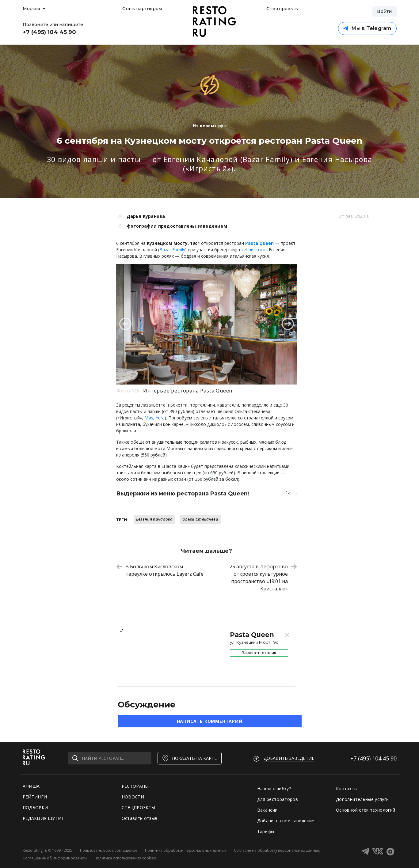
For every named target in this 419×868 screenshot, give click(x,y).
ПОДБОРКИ (35, 807)
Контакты (347, 788)
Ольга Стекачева (200, 519)
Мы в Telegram (367, 28)
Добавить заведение (289, 758)
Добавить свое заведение (286, 821)
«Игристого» (254, 250)
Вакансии (267, 810)
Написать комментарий (210, 721)
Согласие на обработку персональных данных (277, 850)
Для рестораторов (278, 799)
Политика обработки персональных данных (186, 850)
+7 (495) (373, 758)
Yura (160, 418)
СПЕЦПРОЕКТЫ (139, 807)
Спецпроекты (282, 9)
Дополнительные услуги (362, 799)
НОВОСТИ (133, 797)
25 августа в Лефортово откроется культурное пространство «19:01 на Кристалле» (263, 578)
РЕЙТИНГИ (35, 797)
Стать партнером (142, 9)
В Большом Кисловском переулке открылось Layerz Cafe (160, 570)
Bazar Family (172, 250)
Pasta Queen (259, 243)
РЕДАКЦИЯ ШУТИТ (44, 818)
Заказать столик (259, 653)
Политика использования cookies (125, 858)
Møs (149, 418)
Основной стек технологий (366, 810)
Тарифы (266, 831)
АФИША (31, 786)
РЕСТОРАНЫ (135, 786)
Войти (384, 11)
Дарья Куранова (146, 216)
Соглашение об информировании (55, 858)
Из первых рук (209, 126)
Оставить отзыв (140, 818)
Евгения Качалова (154, 519)
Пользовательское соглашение (109, 850)
